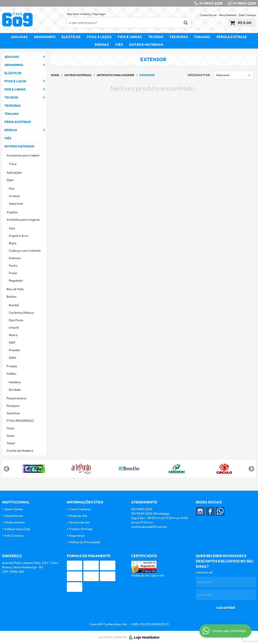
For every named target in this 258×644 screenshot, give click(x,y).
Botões (11, 297)
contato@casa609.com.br (149, 527)
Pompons (13, 406)
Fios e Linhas (130, 37)
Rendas (102, 45)
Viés (119, 45)
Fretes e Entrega (81, 529)
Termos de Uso (79, 522)
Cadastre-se (208, 15)
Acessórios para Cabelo (23, 155)
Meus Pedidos (228, 15)
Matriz (13, 335)
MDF (12, 343)
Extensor (15, 258)
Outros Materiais (146, 45)
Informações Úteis (85, 502)
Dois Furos (16, 320)
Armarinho (45, 37)
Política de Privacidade (85, 542)
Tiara (13, 164)
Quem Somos (14, 509)
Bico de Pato (15, 289)
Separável (16, 204)
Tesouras (179, 37)
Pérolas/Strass (232, 37)
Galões (11, 374)
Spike (13, 358)
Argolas (12, 212)
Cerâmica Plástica (21, 313)
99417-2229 (211, 3)
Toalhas (202, 37)
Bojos (13, 243)
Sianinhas (13, 413)
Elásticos (71, 37)
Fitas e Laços (99, 37)
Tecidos (156, 37)
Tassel (11, 443)
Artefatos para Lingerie (23, 220)
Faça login (99, 14)
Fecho (13, 266)
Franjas (12, 366)
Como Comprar (80, 509)
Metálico (15, 382)
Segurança (77, 536)
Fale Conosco (247, 15)
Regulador (16, 281)
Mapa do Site (78, 516)
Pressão (14, 350)
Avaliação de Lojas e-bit (148, 575)
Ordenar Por (199, 75)
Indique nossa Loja (17, 529)
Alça (12, 228)
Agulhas (19, 37)
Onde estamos (15, 522)
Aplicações (14, 172)
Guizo (10, 428)
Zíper (10, 180)
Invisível (14, 196)
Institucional (16, 502)
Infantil (14, 328)
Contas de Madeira (20, 451)
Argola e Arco (19, 236)
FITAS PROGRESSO (20, 421)
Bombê (14, 305)
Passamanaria (16, 398)
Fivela (13, 273)
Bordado (15, 390)
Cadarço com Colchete (25, 251)
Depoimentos (14, 516)
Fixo (12, 189)
